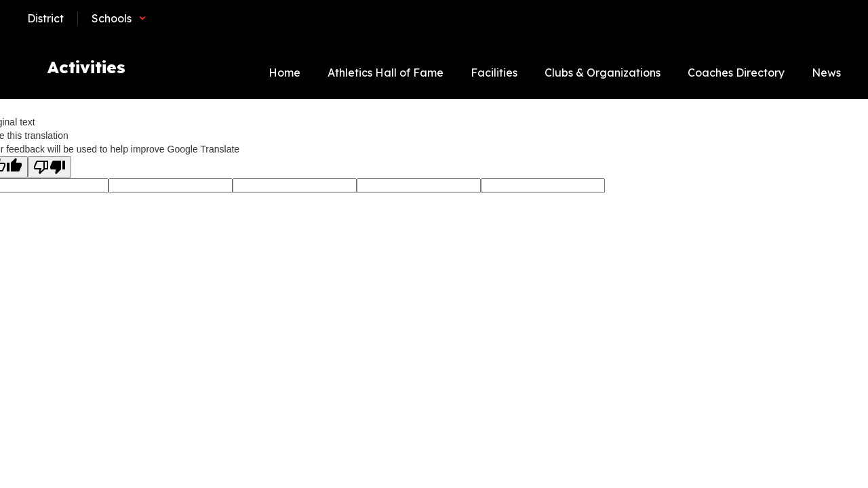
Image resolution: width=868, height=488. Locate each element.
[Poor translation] (50, 167)
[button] (119, 18)
